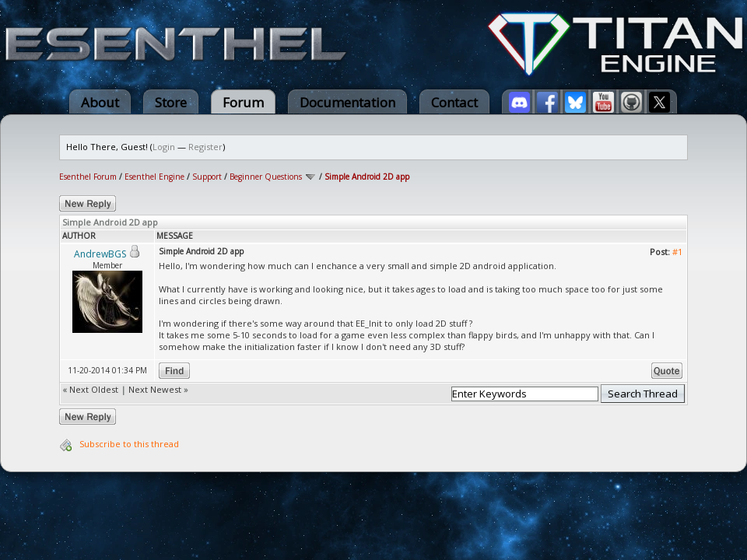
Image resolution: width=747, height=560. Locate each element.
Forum (243, 102)
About (100, 102)
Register (205, 147)
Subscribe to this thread (129, 444)
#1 (677, 252)
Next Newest (155, 389)
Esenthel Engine (154, 177)
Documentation (347, 102)
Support (207, 177)
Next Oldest (94, 389)
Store (171, 102)
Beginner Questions (266, 177)
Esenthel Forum (88, 177)
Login (164, 147)
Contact (454, 102)
